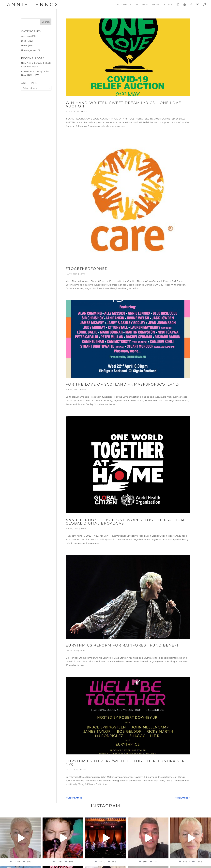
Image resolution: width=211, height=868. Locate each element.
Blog (24, 41)
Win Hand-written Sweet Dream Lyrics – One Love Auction (123, 104)
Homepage (124, 5)
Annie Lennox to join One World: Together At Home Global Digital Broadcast (126, 522)
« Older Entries (74, 798)
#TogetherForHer (87, 269)
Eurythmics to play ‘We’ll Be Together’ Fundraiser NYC (125, 763)
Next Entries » (182, 798)
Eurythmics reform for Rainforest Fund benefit (123, 645)
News (156, 5)
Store (168, 5)
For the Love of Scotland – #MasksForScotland (122, 384)
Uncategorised (29, 50)
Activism (142, 5)
